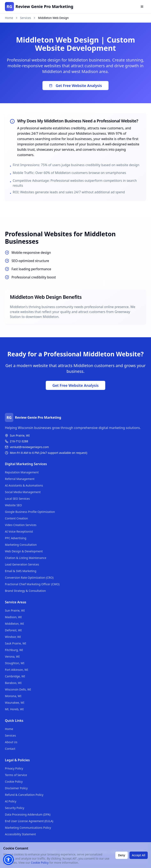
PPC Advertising (16, 538)
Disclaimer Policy (16, 788)
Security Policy (15, 808)
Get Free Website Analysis (75, 86)
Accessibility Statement (20, 834)
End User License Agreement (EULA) (29, 821)
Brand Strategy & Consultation (25, 591)
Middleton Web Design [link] (53, 18)
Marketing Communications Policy (28, 828)
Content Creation (16, 518)
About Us (11, 742)
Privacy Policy (14, 768)
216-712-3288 (19, 441)
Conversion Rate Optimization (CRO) (29, 578)
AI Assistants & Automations (24, 485)
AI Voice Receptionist (19, 531)
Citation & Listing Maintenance (26, 558)
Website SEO (13, 505)
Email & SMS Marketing (21, 571)
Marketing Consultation (21, 545)
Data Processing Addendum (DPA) (28, 814)
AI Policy (11, 801)
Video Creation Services (21, 525)
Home (9, 18)
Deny (121, 855)
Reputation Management (22, 472)
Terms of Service (16, 775)
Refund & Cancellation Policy (24, 795)
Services (26, 18)
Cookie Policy (14, 782)
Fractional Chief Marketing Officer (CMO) (32, 584)
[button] (8, 860)
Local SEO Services (17, 499)
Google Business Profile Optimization (30, 512)
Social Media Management (23, 492)
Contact (10, 749)
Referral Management (20, 479)
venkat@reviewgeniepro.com (29, 447)
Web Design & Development (24, 551)
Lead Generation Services (22, 564)
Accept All (139, 855)
